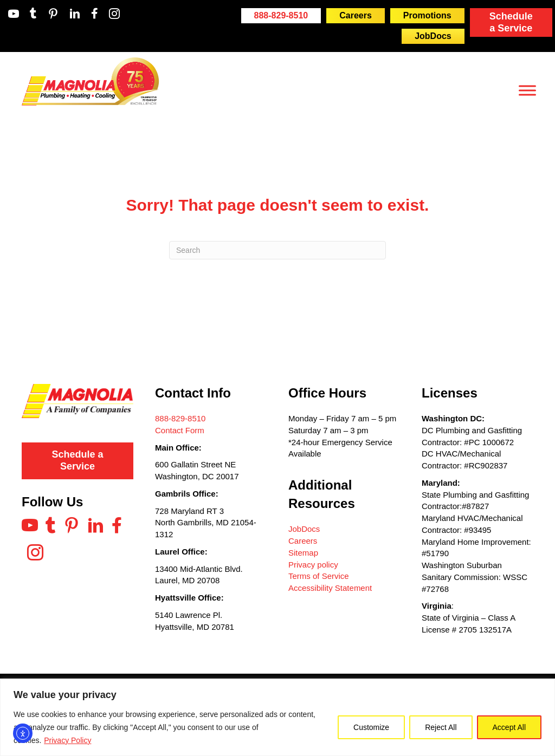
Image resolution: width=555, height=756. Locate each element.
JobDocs (304, 529)
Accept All (509, 727)
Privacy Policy (67, 740)
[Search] (277, 250)
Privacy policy (313, 565)
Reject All (441, 727)
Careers (303, 541)
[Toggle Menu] (527, 90)
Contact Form (180, 430)
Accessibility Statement (330, 588)
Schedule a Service (511, 22)
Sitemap (303, 553)
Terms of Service (319, 576)
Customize (371, 727)
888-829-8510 (180, 418)
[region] (277, 717)
